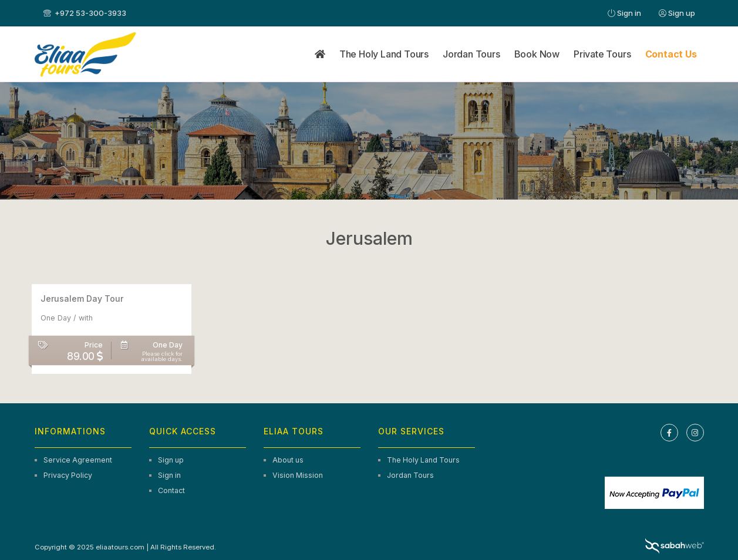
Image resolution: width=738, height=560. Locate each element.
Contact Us (671, 54)
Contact (171, 490)
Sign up (677, 13)
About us (288, 460)
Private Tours (602, 54)
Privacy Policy (68, 475)
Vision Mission (298, 475)
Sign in (624, 13)
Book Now (537, 54)
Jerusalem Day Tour (82, 298)
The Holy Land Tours (384, 54)
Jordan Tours (471, 54)
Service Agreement (78, 460)
